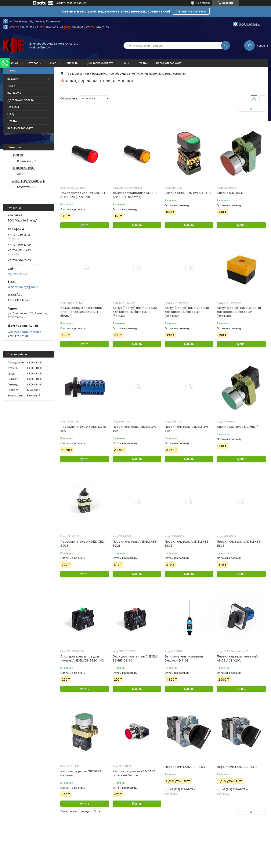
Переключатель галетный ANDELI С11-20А (237, 658)
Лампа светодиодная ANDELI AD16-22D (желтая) (135, 195)
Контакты (72, 63)
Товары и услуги (78, 74)
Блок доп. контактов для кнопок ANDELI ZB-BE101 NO (82, 658)
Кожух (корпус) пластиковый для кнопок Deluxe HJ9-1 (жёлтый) (187, 312)
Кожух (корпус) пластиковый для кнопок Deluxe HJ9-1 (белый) (82, 312)
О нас (52, 63)
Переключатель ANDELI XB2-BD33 (187, 543)
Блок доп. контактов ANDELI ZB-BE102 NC (135, 658)
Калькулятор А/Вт (169, 63)
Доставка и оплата (100, 63)
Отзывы (13, 107)
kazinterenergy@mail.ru (23, 287)
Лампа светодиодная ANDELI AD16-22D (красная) (83, 195)
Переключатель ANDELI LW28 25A (83, 429)
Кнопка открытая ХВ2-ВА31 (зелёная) (82, 773)
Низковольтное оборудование (113, 74)
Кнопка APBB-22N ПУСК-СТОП (188, 193)
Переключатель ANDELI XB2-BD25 (83, 543)
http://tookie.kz (18, 274)
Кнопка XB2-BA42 (230, 193)
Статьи (142, 63)
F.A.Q (125, 63)
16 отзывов (203, 3)
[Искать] (225, 45)
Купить (85, 225)
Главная (13, 63)
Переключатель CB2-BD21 (185, 767)
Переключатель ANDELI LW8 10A (135, 429)
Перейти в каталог (191, 11)
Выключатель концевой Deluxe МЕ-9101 (184, 658)
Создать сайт (64, 3)
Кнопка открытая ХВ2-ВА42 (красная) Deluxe (134, 773)
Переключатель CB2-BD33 (237, 767)
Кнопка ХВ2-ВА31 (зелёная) (238, 427)
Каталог (32, 63)
